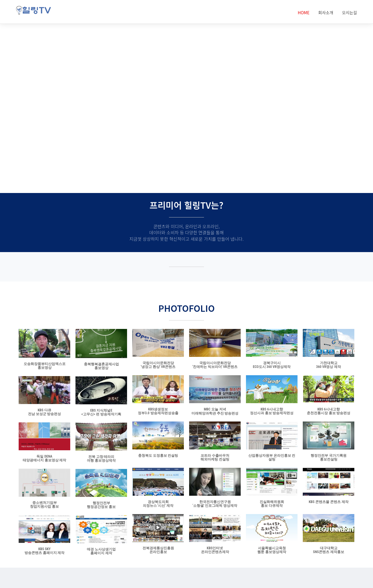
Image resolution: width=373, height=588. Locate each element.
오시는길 (349, 13)
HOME (304, 13)
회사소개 (326, 13)
